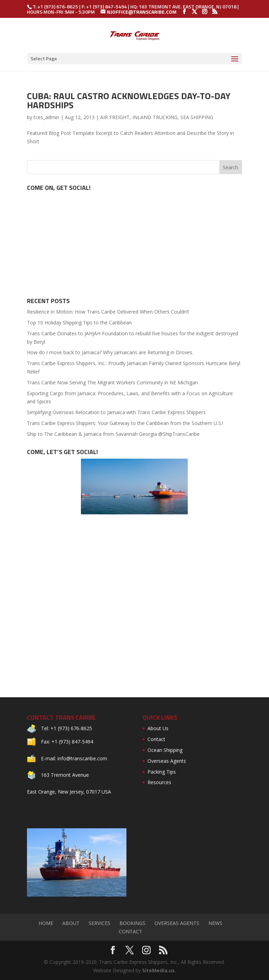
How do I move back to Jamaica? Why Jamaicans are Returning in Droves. (110, 352)
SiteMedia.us (158, 970)
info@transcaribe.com (82, 758)
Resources (159, 782)
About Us (158, 728)
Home (46, 923)
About (71, 923)
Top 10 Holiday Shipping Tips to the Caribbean (79, 323)
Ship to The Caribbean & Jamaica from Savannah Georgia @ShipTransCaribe (113, 434)
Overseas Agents (167, 761)
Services (99, 923)
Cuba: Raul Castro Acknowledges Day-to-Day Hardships (129, 100)
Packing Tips (162, 772)
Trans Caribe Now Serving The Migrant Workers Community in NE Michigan (112, 382)
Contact (156, 739)
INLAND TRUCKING (155, 117)
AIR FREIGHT (115, 117)
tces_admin (46, 117)
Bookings (132, 923)
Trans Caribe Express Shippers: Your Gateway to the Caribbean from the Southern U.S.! (125, 423)
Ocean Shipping (165, 750)
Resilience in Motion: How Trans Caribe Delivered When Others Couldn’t (108, 312)
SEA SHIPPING (197, 117)
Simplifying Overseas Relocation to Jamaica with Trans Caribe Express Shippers (116, 412)
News (215, 923)
